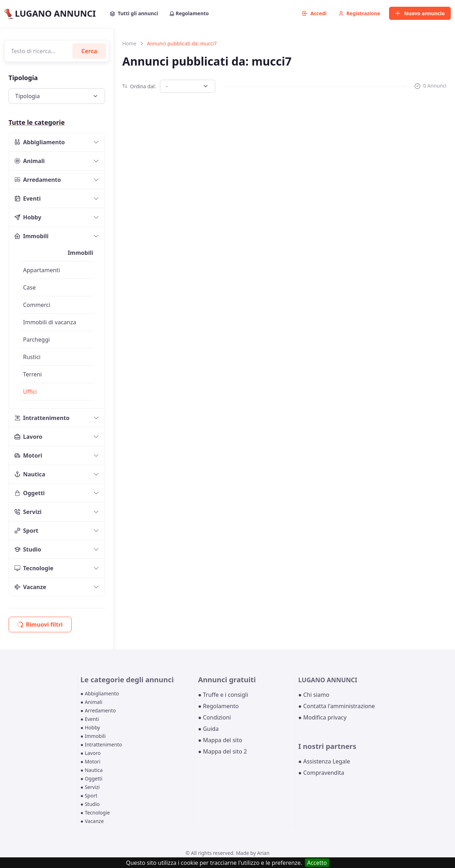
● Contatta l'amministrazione (337, 706)
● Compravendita (321, 773)
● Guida (208, 729)
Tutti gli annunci (134, 13)
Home (129, 43)
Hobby (28, 217)
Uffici (30, 392)
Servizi (28, 512)
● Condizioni (214, 717)
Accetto (317, 863)
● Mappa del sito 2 (222, 751)
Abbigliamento (40, 142)
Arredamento (38, 180)
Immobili (32, 236)
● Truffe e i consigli (223, 695)
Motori (28, 455)
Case (29, 287)
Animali (30, 161)
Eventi (28, 198)
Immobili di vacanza (50, 322)
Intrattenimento (42, 418)
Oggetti (30, 493)
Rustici (32, 357)
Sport (26, 531)
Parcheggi (36, 340)
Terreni (32, 374)
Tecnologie (34, 568)
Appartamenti (41, 270)
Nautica (30, 474)
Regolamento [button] (189, 13)
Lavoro (29, 437)
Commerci (37, 305)
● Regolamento (218, 706)
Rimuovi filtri (40, 625)
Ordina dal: (139, 86)
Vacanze (30, 587)
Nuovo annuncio (420, 13)
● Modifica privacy (322, 717)
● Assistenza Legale (324, 761)
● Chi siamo (314, 695)
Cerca (89, 51)
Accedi (315, 13)
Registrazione (359, 13)
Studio (28, 549)
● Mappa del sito (220, 740)
